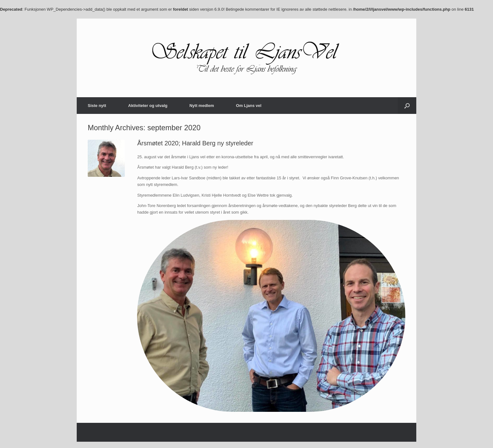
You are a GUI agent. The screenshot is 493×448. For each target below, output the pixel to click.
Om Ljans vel (249, 106)
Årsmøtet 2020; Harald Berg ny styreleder (195, 143)
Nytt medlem (202, 106)
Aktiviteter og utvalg (148, 106)
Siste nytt (97, 106)
